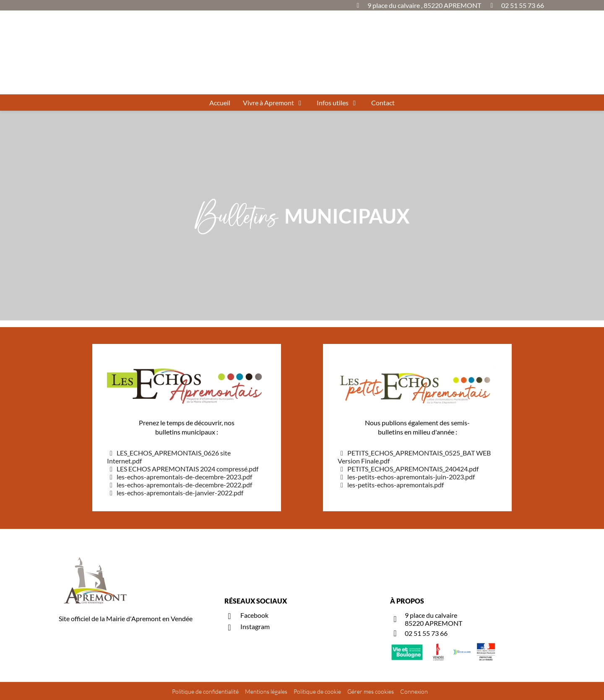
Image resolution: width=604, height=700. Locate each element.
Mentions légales (266, 691)
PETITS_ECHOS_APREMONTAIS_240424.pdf (408, 469)
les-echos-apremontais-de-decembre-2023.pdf (180, 477)
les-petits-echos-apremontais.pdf (391, 485)
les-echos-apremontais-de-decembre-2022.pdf (180, 485)
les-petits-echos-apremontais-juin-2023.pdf (406, 477)
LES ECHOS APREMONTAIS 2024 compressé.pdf (183, 469)
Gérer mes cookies (371, 691)
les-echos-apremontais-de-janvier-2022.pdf (175, 493)
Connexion (414, 691)
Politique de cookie (317, 691)
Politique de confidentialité (205, 691)
